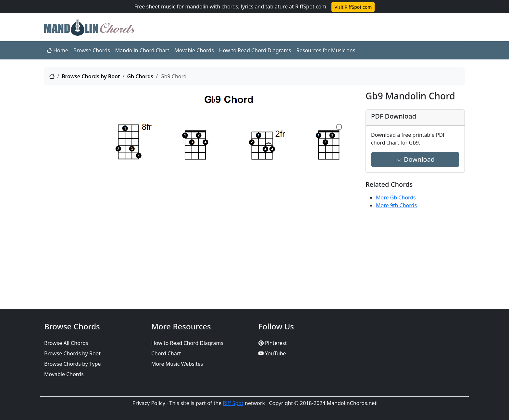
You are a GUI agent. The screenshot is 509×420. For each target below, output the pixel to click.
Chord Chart (166, 353)
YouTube (272, 353)
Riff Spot (233, 403)
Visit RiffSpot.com (353, 7)
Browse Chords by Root (91, 76)
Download (415, 159)
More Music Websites (177, 364)
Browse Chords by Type (73, 364)
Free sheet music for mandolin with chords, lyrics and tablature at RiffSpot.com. (231, 6)
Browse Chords (92, 50)
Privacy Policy (149, 403)
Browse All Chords (66, 343)
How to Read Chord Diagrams (255, 50)
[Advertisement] (76, 188)
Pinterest (273, 343)
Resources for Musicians (326, 50)
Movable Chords (194, 50)
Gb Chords (140, 76)
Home (57, 50)
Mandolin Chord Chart (142, 50)
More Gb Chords (396, 197)
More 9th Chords (396, 205)
